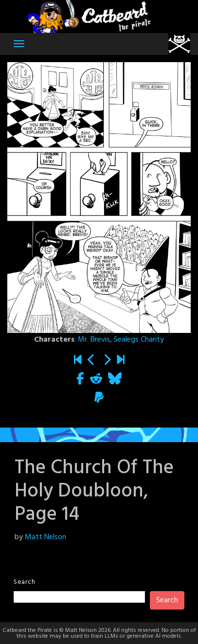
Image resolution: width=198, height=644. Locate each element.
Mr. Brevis (94, 340)
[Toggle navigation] (19, 44)
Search (24, 582)
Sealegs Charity (139, 340)
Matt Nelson (45, 537)
